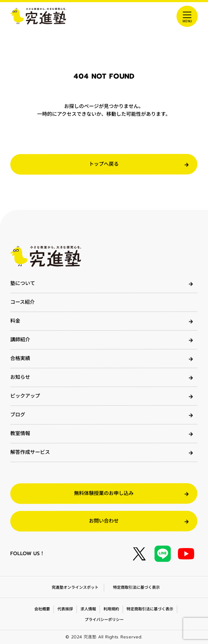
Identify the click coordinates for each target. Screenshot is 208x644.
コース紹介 (23, 302)
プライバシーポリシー (104, 620)
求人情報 (88, 609)
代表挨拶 (65, 609)
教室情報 (20, 434)
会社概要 (42, 609)
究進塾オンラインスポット (75, 588)
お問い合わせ (104, 521)
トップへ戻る (104, 164)
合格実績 (20, 358)
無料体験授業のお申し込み (104, 493)
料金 (15, 321)
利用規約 (111, 609)
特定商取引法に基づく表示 (136, 588)
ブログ (18, 415)
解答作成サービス (30, 452)
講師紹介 (20, 340)
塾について (23, 283)
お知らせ (20, 377)
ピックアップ (25, 396)
